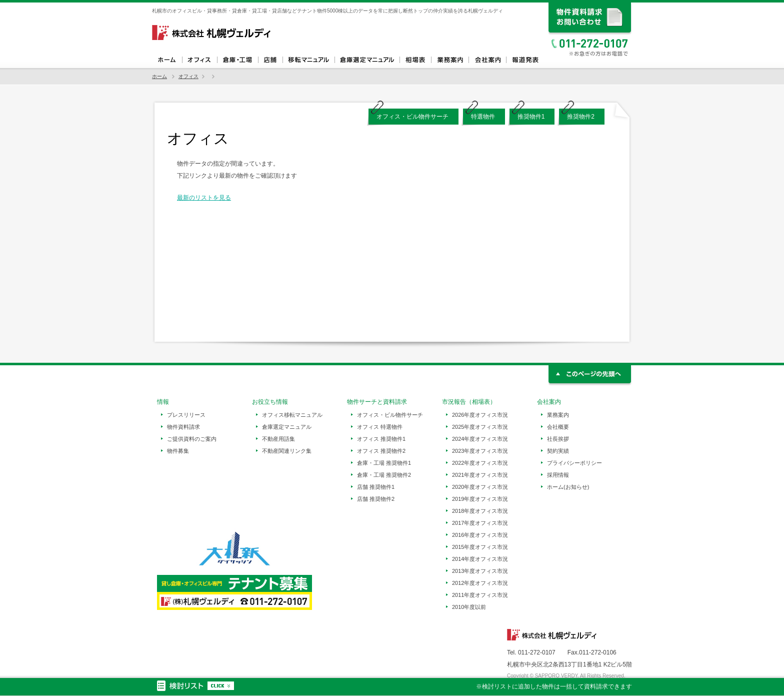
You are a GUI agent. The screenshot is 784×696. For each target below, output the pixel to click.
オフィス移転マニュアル (308, 60)
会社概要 (558, 427)
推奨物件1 (531, 117)
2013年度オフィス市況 (480, 571)
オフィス (199, 60)
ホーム (167, 60)
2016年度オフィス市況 (480, 535)
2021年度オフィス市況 (480, 475)
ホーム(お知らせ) (568, 487)
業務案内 (450, 60)
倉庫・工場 (237, 60)
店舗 (270, 60)
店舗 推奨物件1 (376, 487)
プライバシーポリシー (574, 463)
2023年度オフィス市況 (480, 451)
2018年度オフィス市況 (480, 511)
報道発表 (525, 60)
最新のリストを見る (204, 198)
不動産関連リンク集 (287, 451)
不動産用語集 (278, 439)
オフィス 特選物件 (380, 427)
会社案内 (487, 60)
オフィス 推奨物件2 (381, 451)
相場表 (415, 60)
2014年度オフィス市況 (480, 559)
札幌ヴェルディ (212, 33)
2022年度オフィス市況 (480, 463)
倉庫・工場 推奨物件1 (384, 463)
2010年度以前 (469, 607)
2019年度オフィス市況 (480, 499)
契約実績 (558, 451)
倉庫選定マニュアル (367, 60)
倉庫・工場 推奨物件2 (384, 475)
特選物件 (483, 117)
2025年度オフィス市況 (480, 427)
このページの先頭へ (590, 376)
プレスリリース (186, 415)
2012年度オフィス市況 (480, 583)
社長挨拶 (558, 439)
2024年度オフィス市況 (480, 439)
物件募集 (178, 451)
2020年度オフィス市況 (480, 487)
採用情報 (558, 475)
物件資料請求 (183, 427)
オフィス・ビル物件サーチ (412, 117)
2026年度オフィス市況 (480, 415)
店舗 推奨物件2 (376, 499)
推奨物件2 (581, 117)
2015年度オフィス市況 (480, 547)
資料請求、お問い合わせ (590, 19)
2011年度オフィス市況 (480, 595)
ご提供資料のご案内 (192, 439)
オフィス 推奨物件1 (381, 439)
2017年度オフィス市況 (480, 523)
